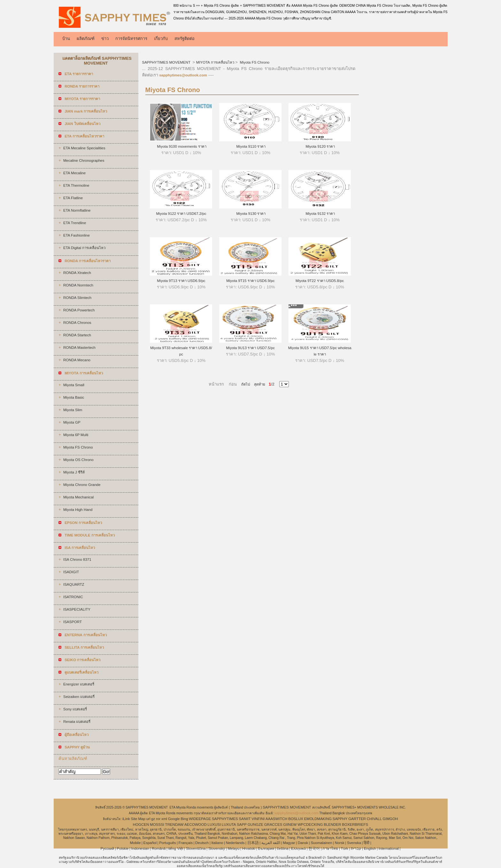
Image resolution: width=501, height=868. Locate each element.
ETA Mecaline (74, 173)
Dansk (303, 843)
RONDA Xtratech (77, 273)
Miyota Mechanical (78, 497)
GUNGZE (255, 825)
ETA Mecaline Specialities (84, 148)
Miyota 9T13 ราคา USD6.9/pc (181, 281)
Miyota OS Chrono (78, 460)
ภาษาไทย (330, 848)
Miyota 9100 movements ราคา (181, 146)
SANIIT (245, 819)
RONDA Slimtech (77, 298)
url (148, 819)
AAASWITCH (276, 819)
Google (174, 819)
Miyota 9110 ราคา (250, 146)
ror (158, 819)
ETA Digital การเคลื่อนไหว (84, 248)
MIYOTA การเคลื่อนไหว (215, 62)
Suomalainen (321, 843)
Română (159, 848)
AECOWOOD (196, 825)
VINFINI (258, 819)
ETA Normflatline (77, 210)
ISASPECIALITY (77, 609)
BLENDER (332, 825)
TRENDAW (174, 825)
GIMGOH (390, 819)
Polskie (123, 848)
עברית (356, 848)
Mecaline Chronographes (84, 160)
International (389, 848)
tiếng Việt (176, 848)
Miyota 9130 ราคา (250, 214)
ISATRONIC (73, 597)
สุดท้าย (258, 384)
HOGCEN (141, 825)
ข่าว (105, 39)
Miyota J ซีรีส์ (74, 472)
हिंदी (366, 843)
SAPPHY (340, 819)
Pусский (108, 848)
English (370, 848)
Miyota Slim (73, 410)
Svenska (354, 843)
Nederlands (235, 843)
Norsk (340, 843)
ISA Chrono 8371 (77, 559)
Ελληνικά (298, 848)
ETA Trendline (75, 223)
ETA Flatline (73, 198)
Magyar (289, 843)
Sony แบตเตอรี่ (75, 709)
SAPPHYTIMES (225, 819)
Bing (185, 819)
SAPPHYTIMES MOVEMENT (167, 62)
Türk (345, 848)
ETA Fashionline (77, 235)
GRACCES (273, 825)
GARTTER (357, 819)
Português (167, 843)
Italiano (217, 843)
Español (150, 843)
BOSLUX (296, 819)
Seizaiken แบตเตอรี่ (79, 697)
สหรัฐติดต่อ (185, 39)
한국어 (314, 848)
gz (153, 819)
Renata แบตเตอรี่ (77, 722)
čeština (282, 848)
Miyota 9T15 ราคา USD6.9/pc (250, 281)
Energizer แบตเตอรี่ (79, 684)
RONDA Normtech (78, 285)
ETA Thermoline (76, 185)
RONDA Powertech (79, 310)
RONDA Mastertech (79, 348)
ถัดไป (246, 384)
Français (186, 843)
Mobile (135, 843)
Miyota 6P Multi (76, 435)
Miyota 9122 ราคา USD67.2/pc (181, 214)
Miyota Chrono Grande (82, 485)
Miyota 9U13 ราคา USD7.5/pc (251, 348)
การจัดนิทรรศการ (131, 39)
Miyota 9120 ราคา (320, 146)
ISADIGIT (71, 572)
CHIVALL (374, 819)
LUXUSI (214, 825)
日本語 (253, 843)
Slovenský (217, 848)
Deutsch (202, 843)
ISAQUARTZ (74, 584)
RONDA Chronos (77, 323)
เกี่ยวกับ (161, 39)
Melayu (233, 848)
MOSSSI (157, 825)
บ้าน (66, 39)
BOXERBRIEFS (355, 825)
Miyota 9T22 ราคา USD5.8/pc (320, 281)
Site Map (138, 819)
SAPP (242, 825)
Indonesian (140, 848)
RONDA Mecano (77, 360)
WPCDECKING (310, 825)
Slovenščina (196, 848)
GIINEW (290, 825)
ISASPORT (73, 622)
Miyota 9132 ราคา (320, 214)
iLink (126, 819)
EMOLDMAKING (318, 819)
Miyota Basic (74, 397)
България (266, 848)
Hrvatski (249, 848)
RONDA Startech (77, 335)
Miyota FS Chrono (78, 447)
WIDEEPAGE (200, 819)
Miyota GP (72, 422)
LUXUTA (229, 825)
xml (164, 819)
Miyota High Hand (78, 510)
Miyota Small (74, 385)
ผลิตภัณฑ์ (86, 39)
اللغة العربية (271, 843)
